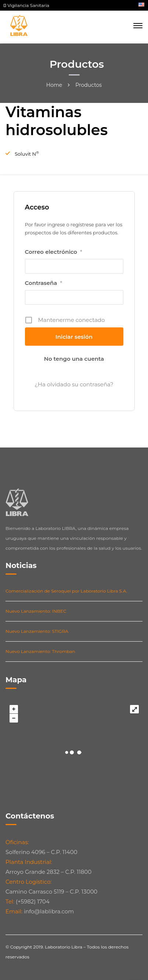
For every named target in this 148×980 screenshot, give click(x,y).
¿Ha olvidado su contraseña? (74, 384)
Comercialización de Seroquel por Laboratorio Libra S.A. (66, 591)
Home (54, 85)
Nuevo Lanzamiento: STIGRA (37, 631)
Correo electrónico (54, 252)
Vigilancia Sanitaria (26, 5)
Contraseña (44, 283)
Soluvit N (27, 154)
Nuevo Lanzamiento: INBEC (36, 611)
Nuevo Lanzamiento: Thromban (40, 651)
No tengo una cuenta (74, 359)
